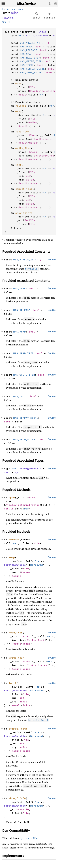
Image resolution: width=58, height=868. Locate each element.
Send (7, 472)
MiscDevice (26, 4)
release (21, 106)
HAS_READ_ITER (30, 58)
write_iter (23, 148)
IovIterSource (44, 156)
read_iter (22, 132)
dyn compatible (29, 838)
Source (6, 22)
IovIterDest (42, 139)
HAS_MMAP (26, 54)
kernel (6, 9)
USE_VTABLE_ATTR (32, 43)
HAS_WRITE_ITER (31, 61)
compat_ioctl (25, 189)
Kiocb (33, 135)
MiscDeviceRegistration (23, 505)
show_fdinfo (24, 213)
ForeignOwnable (37, 35)
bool (39, 47)
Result (23, 95)
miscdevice (17, 9)
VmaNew (32, 122)
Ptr (21, 35)
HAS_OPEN (26, 47)
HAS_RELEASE (28, 50)
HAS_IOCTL (27, 65)
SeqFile (30, 220)
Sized (42, 32)
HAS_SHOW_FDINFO (32, 72)
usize (33, 143)
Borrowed (37, 565)
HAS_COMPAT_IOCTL (32, 69)
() (48, 43)
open (18, 83)
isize (33, 183)
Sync (18, 472)
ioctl (19, 165)
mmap (18, 111)
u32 (28, 176)
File (32, 87)
